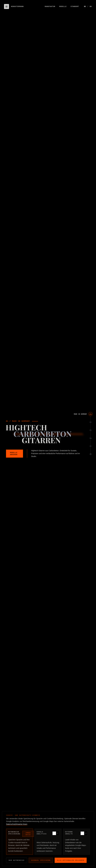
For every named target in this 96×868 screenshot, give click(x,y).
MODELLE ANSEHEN (14, 454)
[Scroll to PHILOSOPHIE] (85, 422)
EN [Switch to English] (91, 6)
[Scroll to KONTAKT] (86, 454)
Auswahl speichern (41, 860)
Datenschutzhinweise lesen (17, 824)
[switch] (55, 833)
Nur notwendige (17, 860)
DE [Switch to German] (85, 6)
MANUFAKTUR (50, 6)
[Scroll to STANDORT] (86, 446)
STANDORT (75, 6)
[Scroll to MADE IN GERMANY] (83, 414)
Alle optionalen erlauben (71, 860)
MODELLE (63, 6)
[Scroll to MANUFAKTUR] (85, 430)
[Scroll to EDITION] (86, 438)
